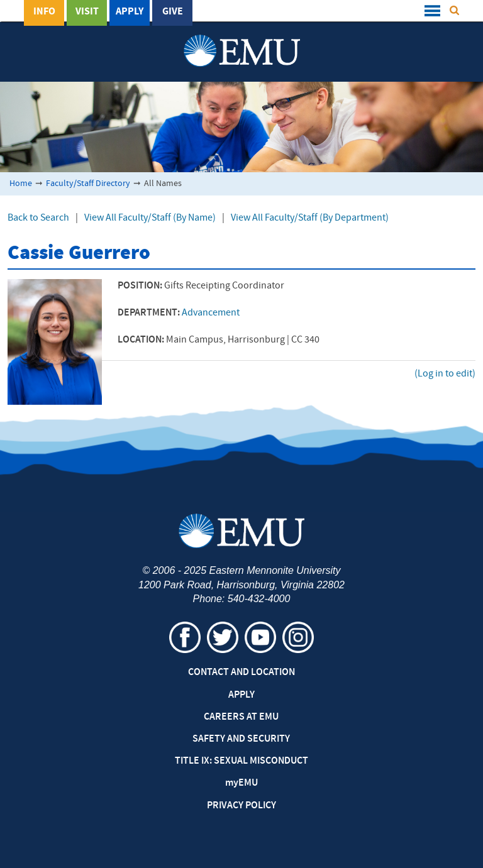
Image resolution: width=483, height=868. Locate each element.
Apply (130, 12)
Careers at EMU (241, 717)
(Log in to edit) (445, 374)
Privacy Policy (241, 806)
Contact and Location (241, 673)
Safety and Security (241, 739)
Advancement (211, 313)
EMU (241, 783)
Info (44, 12)
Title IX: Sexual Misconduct (241, 761)
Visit (87, 12)
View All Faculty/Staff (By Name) (150, 218)
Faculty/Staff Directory (88, 184)
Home (21, 184)
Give (173, 12)
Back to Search (38, 218)
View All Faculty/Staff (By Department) (310, 218)
